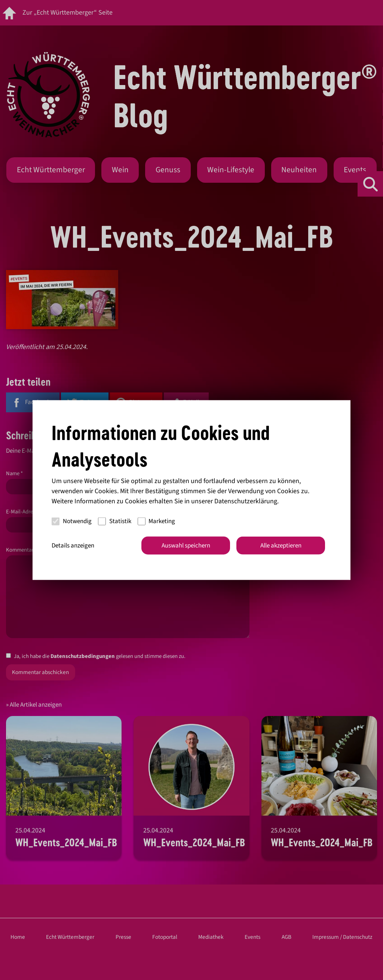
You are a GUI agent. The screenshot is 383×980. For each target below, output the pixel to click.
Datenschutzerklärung (246, 501)
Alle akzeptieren (281, 545)
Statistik (115, 521)
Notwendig (72, 521)
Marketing (157, 521)
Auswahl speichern (186, 545)
